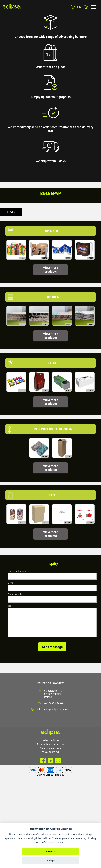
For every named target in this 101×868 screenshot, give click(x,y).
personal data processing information (28, 838)
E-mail (11, 583)
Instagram (58, 760)
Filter (13, 212)
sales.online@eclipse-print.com (53, 710)
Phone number (16, 594)
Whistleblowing (50, 752)
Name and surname (18, 571)
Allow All (50, 852)
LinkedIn (50, 760)
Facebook (43, 760)
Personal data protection (50, 744)
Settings (51, 860)
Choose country (86, 7)
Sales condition (50, 740)
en (79, 7)
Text (10, 606)
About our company (51, 748)
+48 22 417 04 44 (53, 703)
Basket (73, 7)
